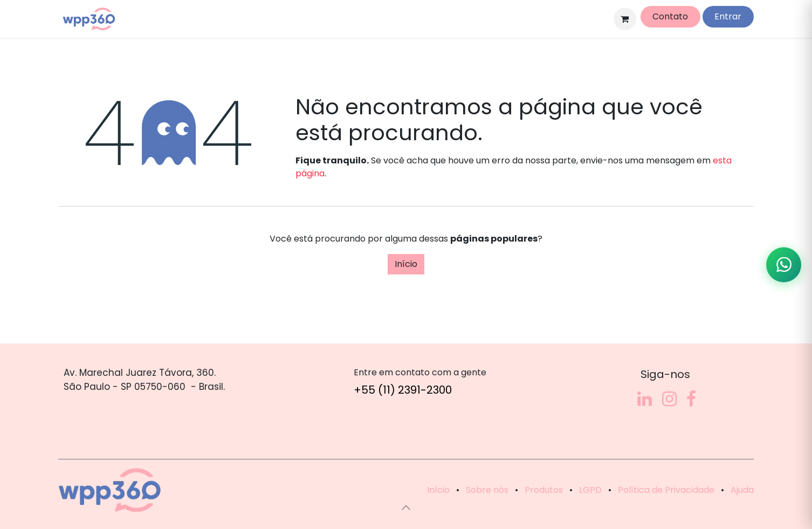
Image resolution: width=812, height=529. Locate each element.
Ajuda (742, 490)
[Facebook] (691, 399)
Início (406, 264)
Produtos (544, 490)
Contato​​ (670, 16)
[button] (406, 507)
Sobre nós (487, 490)
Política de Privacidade (666, 490)
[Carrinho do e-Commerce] (625, 19)
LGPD (590, 490)
